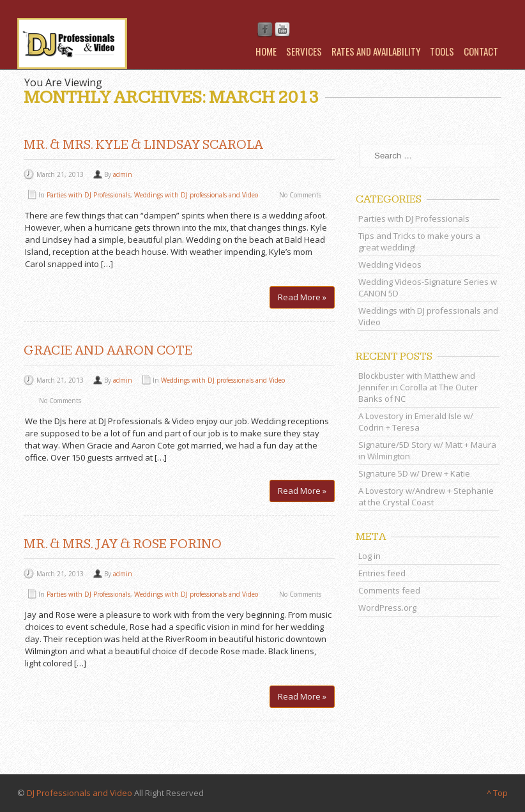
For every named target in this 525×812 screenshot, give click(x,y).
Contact (481, 51)
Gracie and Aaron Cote (108, 350)
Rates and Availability (376, 51)
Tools (442, 51)
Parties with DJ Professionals (88, 195)
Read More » (302, 297)
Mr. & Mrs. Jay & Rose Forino (123, 544)
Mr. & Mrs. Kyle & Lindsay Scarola (143, 145)
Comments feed (389, 590)
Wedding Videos (390, 264)
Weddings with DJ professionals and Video (196, 195)
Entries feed (382, 573)
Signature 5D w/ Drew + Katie (414, 473)
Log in (369, 556)
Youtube (282, 30)
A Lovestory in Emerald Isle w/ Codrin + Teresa (416, 422)
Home (266, 51)
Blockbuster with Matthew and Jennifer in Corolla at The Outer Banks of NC (418, 387)
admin (123, 174)
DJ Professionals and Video (80, 793)
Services (304, 51)
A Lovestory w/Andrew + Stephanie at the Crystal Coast (426, 496)
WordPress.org (387, 608)
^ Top (497, 793)
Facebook (265, 30)
